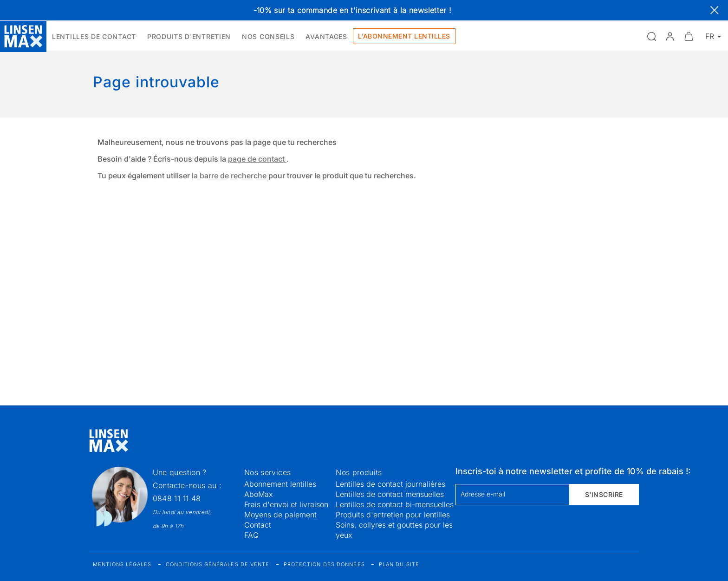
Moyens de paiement (280, 515)
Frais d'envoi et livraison (286, 504)
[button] (670, 36)
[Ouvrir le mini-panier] (689, 36)
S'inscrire (604, 494)
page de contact (257, 159)
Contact (258, 525)
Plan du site (399, 564)
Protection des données (324, 564)
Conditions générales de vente (218, 564)
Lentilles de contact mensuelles (390, 494)
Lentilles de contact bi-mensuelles (395, 504)
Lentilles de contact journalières (390, 484)
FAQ (251, 535)
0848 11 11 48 (177, 498)
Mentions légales (122, 564)
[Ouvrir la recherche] (651, 36)
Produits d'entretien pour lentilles (393, 515)
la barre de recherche (230, 176)
